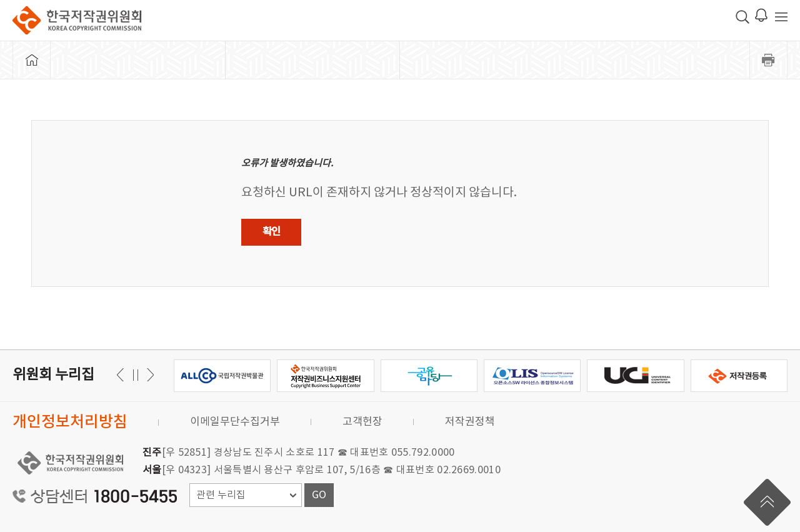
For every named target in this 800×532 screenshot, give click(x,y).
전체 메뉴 (781, 17)
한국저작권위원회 (77, 20)
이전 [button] (148, 375)
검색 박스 (742, 17)
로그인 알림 (761, 15)
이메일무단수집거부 (235, 422)
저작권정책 (470, 422)
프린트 (769, 60)
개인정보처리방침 (70, 422)
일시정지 (135, 375)
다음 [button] (122, 375)
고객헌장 (362, 422)
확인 (271, 232)
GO (319, 495)
